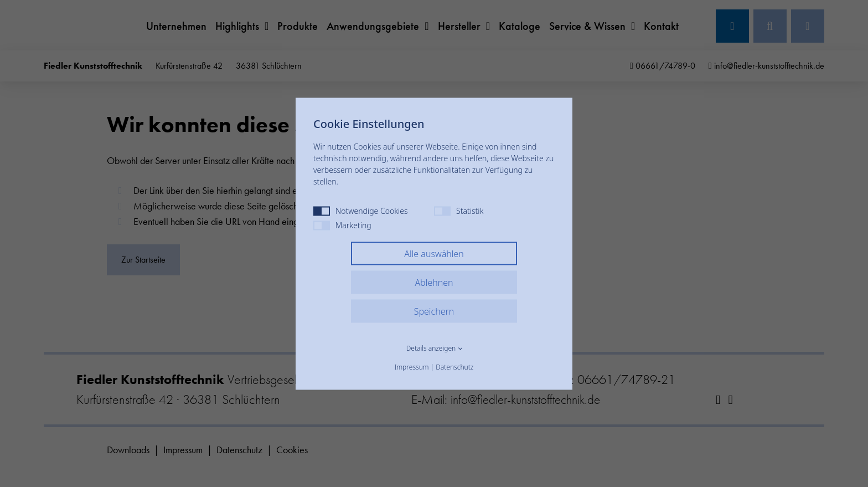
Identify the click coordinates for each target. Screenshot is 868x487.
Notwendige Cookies (361, 210)
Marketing (342, 225)
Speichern (434, 311)
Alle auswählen (434, 253)
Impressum (412, 366)
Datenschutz (454, 366)
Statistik (459, 210)
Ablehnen (434, 282)
